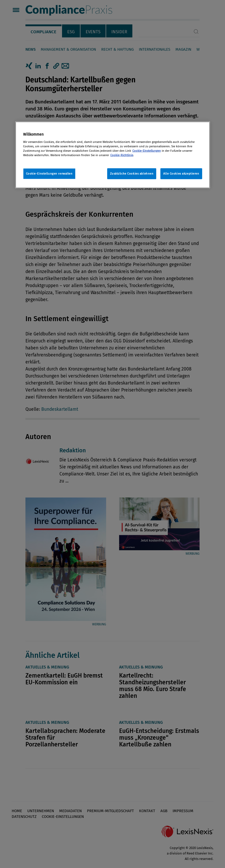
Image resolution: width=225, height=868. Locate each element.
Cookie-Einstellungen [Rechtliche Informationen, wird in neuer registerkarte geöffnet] (147, 150)
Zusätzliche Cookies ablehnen (132, 174)
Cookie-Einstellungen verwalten (49, 174)
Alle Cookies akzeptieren (181, 174)
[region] (113, 155)
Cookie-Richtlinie (122, 155)
